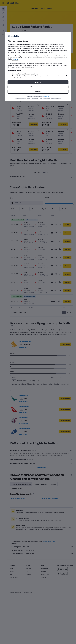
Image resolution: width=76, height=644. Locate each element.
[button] (38, 82)
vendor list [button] (15, 60)
